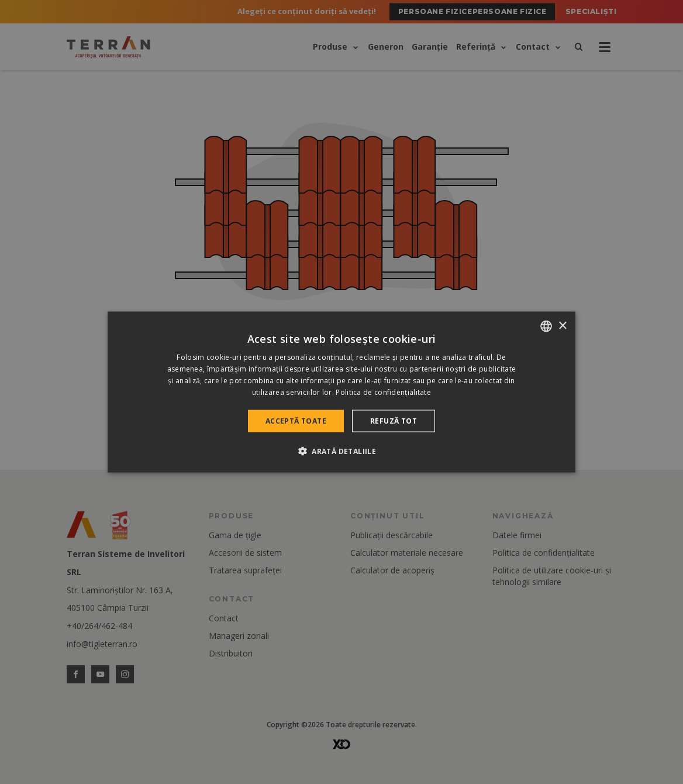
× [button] (562, 326)
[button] (341, 451)
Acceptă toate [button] (296, 420)
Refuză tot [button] (394, 420)
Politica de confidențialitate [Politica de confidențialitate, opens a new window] (383, 392)
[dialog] (341, 392)
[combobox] (546, 326)
